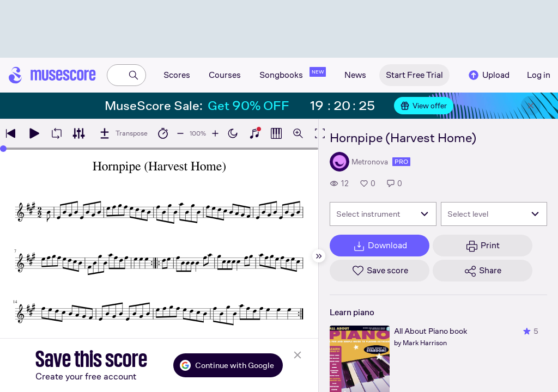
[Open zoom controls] (298, 133)
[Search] (134, 75)
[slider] (3, 149)
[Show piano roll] (276, 133)
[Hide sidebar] (319, 256)
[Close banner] (531, 106)
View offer (424, 106)
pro (401, 162)
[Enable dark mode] (233, 133)
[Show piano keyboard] (254, 133)
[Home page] (52, 75)
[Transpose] (123, 133)
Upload (488, 75)
